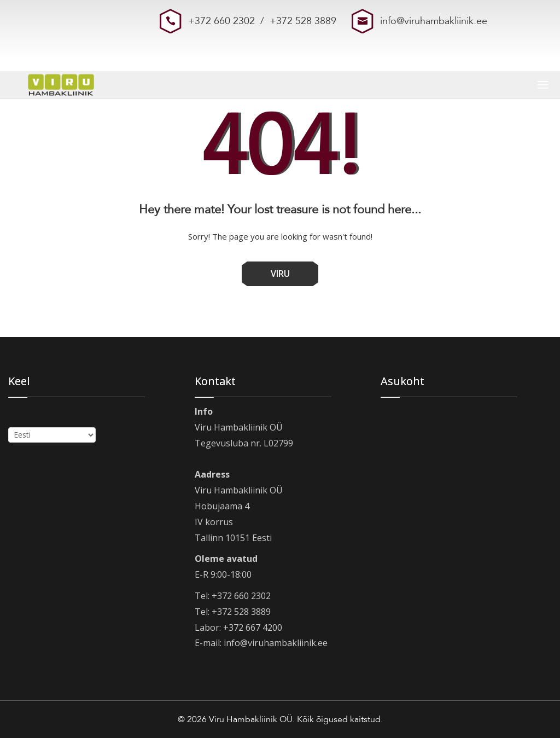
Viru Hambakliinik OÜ (251, 719)
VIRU (280, 274)
